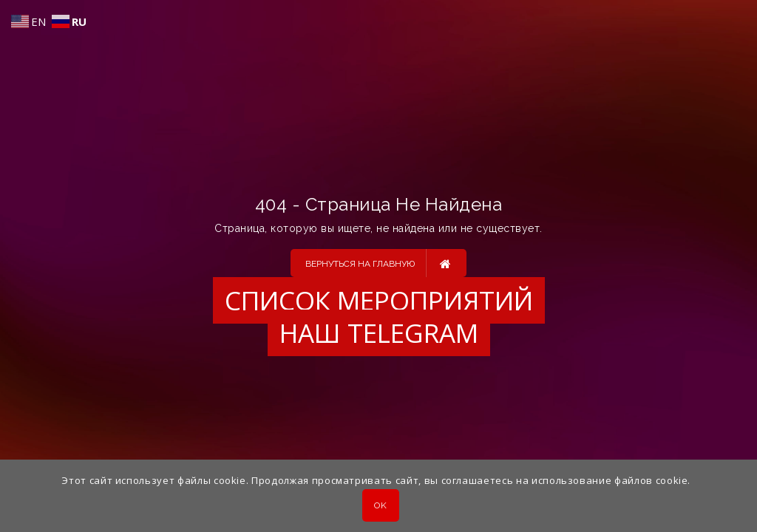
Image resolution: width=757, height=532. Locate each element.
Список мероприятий (379, 300)
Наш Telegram (379, 333)
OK (380, 505)
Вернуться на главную (378, 263)
